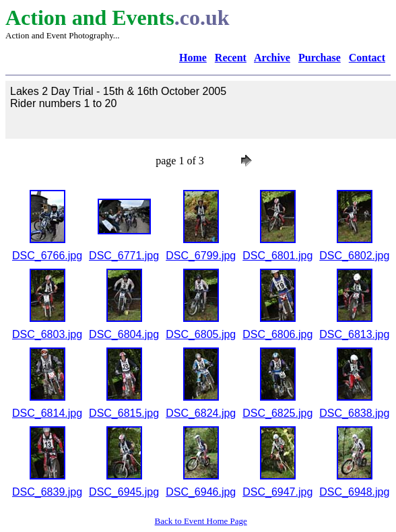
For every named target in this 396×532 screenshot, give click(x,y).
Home (193, 58)
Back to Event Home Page (201, 521)
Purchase (320, 58)
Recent (231, 58)
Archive (272, 58)
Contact (367, 58)
